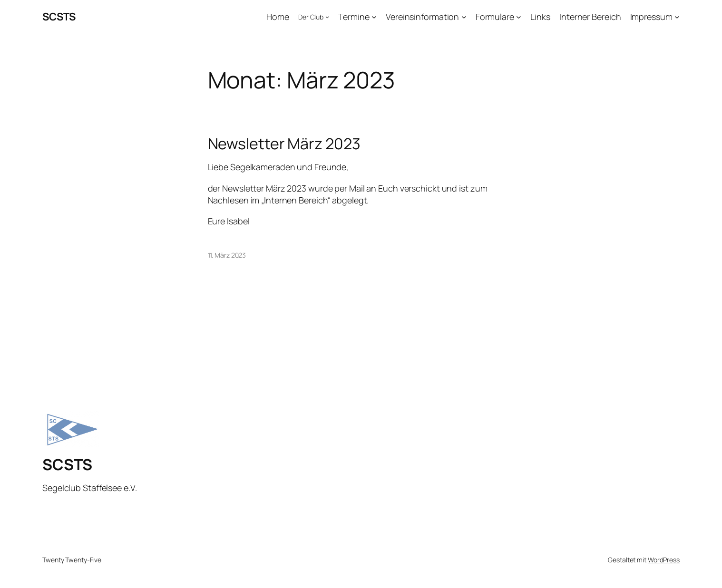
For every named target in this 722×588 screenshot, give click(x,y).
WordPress (664, 560)
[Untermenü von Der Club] (327, 17)
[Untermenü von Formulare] (519, 17)
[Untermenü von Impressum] (677, 17)
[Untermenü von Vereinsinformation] (464, 17)
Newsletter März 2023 (284, 144)
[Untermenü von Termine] (374, 17)
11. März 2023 (227, 255)
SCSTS (59, 17)
